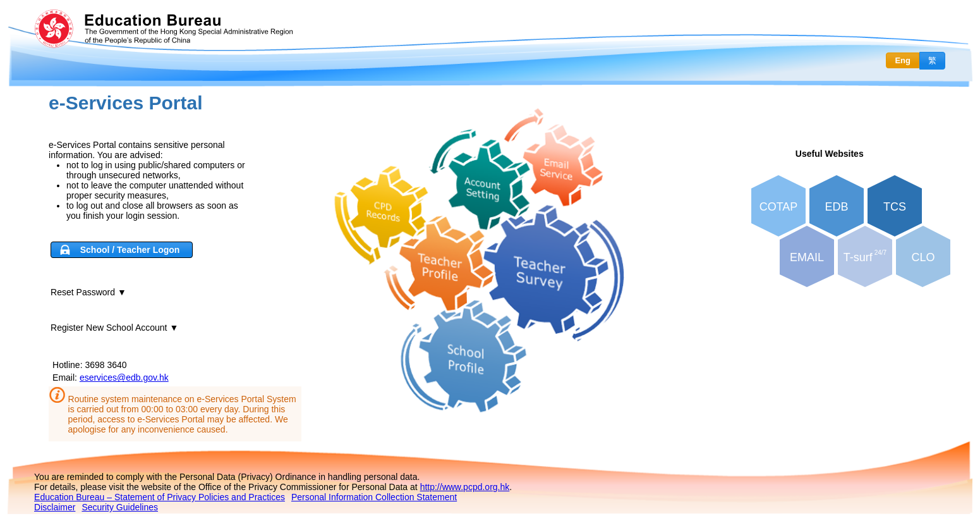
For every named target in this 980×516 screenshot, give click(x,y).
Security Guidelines (120, 507)
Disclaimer (55, 507)
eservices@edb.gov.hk (124, 378)
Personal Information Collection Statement (374, 497)
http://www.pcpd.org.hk (465, 487)
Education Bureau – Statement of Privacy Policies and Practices (160, 497)
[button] (122, 250)
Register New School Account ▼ (114, 328)
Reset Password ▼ (88, 292)
